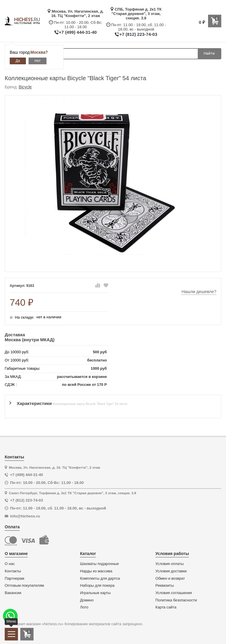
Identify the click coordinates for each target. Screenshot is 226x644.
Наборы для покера (97, 586)
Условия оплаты (169, 564)
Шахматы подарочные (99, 564)
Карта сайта (166, 607)
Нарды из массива (96, 571)
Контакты (13, 571)
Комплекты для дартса (100, 579)
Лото (84, 607)
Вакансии (13, 593)
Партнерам (14, 579)
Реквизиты (165, 586)
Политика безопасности (176, 600)
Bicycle (25, 87)
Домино (87, 600)
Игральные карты (95, 593)
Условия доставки (171, 571)
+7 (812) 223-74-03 (138, 34)
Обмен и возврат (170, 579)
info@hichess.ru (25, 516)
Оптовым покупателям (24, 586)
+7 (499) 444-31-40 (78, 32)
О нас (10, 564)
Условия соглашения (174, 593)
